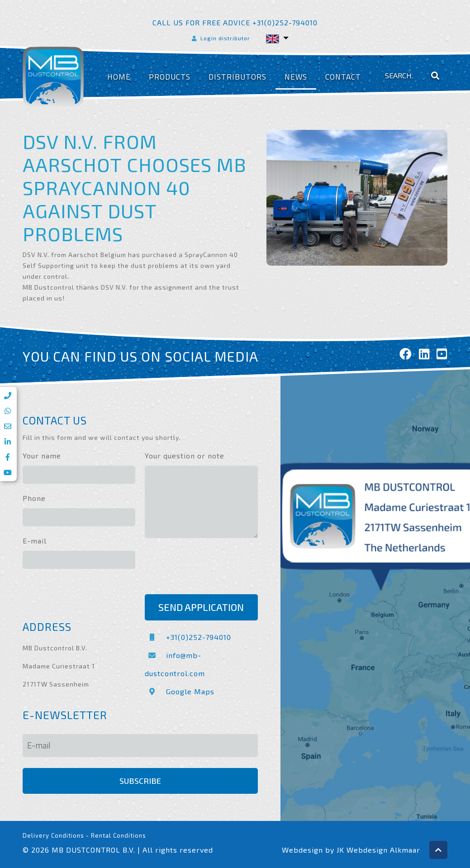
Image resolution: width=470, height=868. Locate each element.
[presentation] (214, 568)
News (296, 77)
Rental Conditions (119, 835)
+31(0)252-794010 (188, 637)
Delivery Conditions (53, 835)
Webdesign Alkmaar (383, 850)
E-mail (35, 541)
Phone (34, 498)
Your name (42, 455)
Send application (201, 607)
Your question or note (185, 455)
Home (119, 77)
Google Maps (180, 691)
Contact (343, 77)
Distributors (237, 77)
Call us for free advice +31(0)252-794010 (235, 22)
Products (170, 77)
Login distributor (220, 38)
